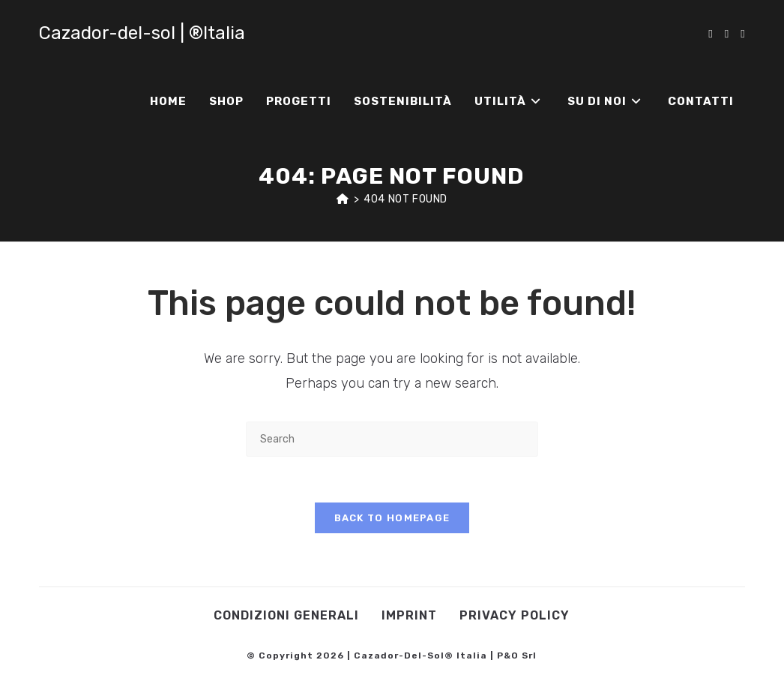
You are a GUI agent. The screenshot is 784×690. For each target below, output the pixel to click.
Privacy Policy (515, 615)
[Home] (343, 199)
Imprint (409, 615)
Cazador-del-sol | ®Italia (142, 33)
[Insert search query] (392, 439)
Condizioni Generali (286, 615)
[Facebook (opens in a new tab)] (710, 34)
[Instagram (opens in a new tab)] (727, 34)
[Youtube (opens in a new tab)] (742, 34)
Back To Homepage (392, 518)
